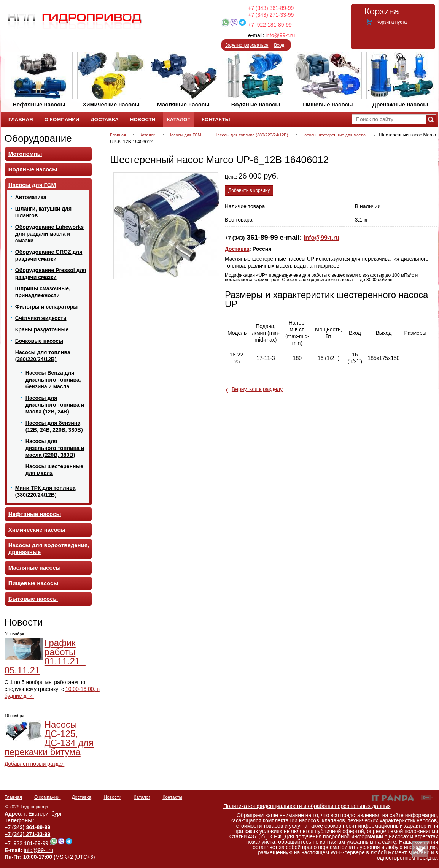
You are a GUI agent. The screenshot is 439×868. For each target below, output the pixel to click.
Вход (279, 45)
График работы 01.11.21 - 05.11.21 (45, 657)
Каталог (178, 120)
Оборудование (38, 138)
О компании (48, 797)
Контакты (172, 797)
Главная (118, 135)
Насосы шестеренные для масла (334, 135)
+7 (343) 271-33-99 (271, 15)
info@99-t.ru (280, 35)
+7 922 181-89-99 (270, 25)
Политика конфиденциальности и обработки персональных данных (307, 806)
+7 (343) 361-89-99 (271, 8)
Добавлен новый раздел (35, 764)
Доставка (237, 249)
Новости (24, 622)
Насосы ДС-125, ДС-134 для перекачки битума (49, 738)
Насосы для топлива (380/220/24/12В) (252, 135)
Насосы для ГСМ (185, 135)
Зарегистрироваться (247, 45)
